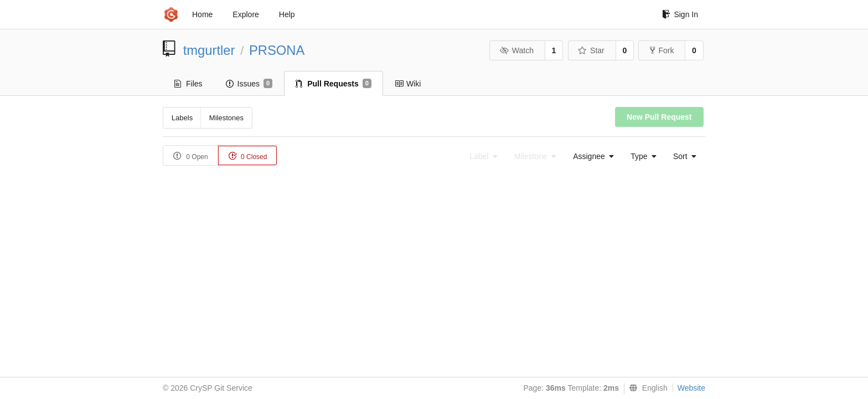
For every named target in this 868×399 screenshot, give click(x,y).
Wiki (408, 84)
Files (188, 84)
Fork (662, 50)
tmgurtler (209, 50)
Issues (249, 84)
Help (287, 14)
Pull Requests (334, 84)
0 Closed (248, 156)
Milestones (226, 118)
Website (691, 388)
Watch (516, 50)
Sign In (680, 14)
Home (202, 14)
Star (591, 50)
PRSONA (277, 50)
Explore (246, 14)
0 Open (191, 156)
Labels (182, 118)
